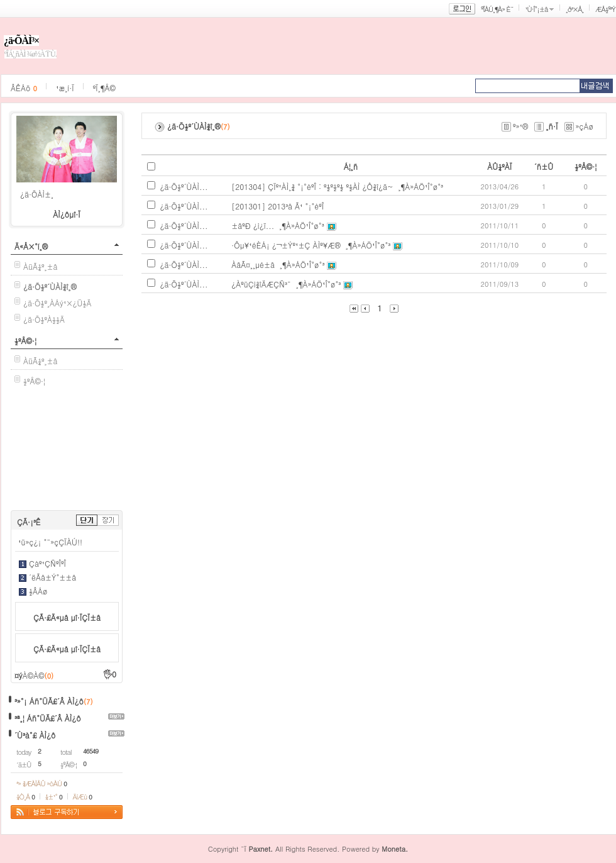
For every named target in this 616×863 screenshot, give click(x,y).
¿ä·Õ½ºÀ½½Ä (44, 319)
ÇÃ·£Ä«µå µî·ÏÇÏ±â (67, 617)
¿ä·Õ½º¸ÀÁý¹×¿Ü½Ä (57, 303)
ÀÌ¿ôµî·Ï (67, 214)
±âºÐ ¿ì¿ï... (253, 225)
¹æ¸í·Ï (65, 88)
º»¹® (520, 126)
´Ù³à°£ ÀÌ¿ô (35, 735)
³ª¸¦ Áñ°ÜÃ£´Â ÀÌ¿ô (48, 718)
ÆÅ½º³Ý (605, 9)
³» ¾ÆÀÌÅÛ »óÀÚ (41, 783)
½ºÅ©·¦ (25, 341)
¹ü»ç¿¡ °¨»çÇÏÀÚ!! (50, 542)
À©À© (38, 675)
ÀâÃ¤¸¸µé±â (253, 264)
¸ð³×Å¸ (575, 9)
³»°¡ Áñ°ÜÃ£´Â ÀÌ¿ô (49, 701)
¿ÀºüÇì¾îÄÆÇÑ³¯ (261, 284)
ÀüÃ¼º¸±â (41, 266)
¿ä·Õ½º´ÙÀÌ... (184, 187)
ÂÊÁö (24, 88)
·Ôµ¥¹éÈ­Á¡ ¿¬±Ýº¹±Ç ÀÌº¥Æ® (286, 245)
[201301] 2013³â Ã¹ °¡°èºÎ (278, 206)
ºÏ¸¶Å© (104, 88)
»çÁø (585, 126)
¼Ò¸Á (25, 797)
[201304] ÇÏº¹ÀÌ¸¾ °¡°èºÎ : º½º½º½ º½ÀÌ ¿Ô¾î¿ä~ (312, 187)
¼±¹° (54, 797)
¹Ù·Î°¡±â (536, 9)
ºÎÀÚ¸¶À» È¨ (497, 9)
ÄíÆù (82, 797)
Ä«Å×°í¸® (31, 246)
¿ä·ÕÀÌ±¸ (37, 194)
